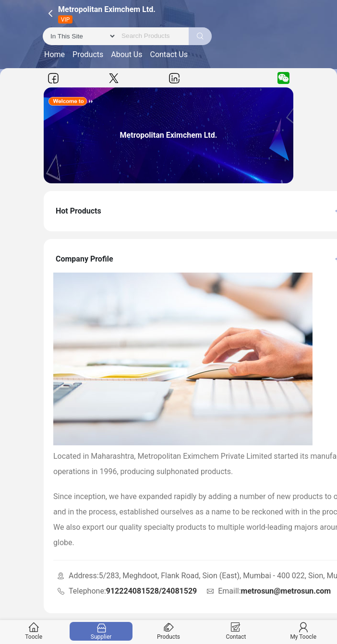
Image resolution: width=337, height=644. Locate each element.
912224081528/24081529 (152, 591)
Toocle (34, 631)
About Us (126, 54)
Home (54, 54)
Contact (236, 631)
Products (88, 54)
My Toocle (303, 631)
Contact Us (169, 54)
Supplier (101, 631)
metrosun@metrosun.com (286, 591)
